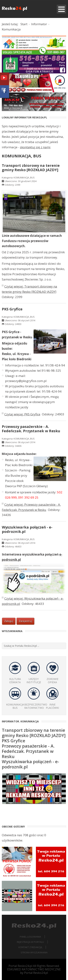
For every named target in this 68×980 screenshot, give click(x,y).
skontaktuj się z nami (35, 147)
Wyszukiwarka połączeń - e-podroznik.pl (27, 529)
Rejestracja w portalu (30, 942)
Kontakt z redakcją (30, 947)
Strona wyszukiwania (34, 952)
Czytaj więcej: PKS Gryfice (22, 414)
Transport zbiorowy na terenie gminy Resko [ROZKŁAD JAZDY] (31, 168)
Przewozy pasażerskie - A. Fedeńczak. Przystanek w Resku (31, 429)
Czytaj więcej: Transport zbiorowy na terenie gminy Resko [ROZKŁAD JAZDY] (29, 289)
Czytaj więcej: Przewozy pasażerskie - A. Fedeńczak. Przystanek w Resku (31, 507)
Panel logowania (30, 937)
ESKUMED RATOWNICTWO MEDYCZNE (34, 969)
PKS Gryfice (12, 309)
